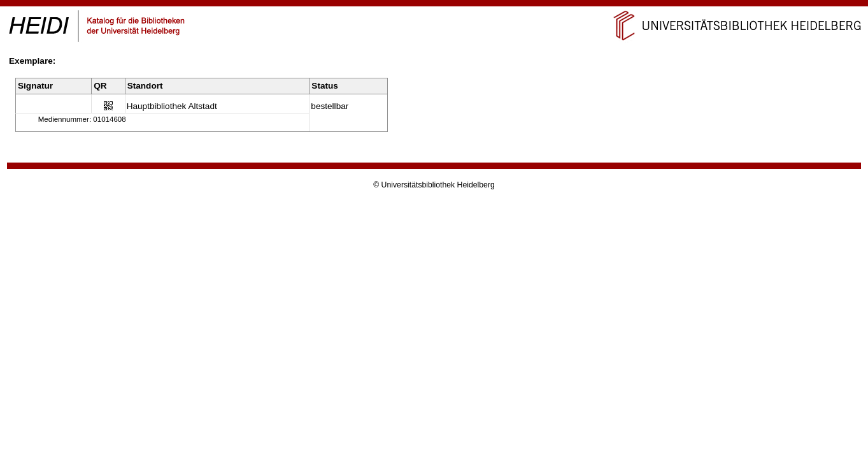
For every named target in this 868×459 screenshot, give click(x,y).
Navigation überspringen (434, 5)
